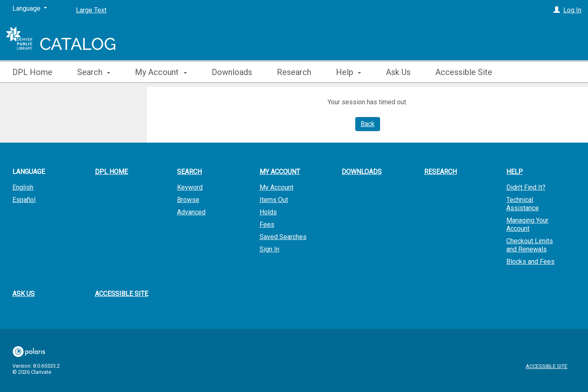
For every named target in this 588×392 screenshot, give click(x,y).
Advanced (191, 212)
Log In (572, 10)
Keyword (190, 187)
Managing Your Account (527, 224)
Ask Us (398, 72)
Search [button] (94, 72)
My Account (276, 187)
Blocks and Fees (530, 262)
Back (368, 124)
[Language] (30, 9)
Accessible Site (464, 72)
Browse (188, 200)
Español (24, 200)
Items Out (274, 200)
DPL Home (32, 72)
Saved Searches (283, 237)
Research (294, 72)
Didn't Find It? (526, 187)
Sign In (269, 249)
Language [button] (29, 172)
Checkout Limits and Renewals (530, 245)
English (23, 187)
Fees (267, 224)
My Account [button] (161, 72)
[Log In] (557, 10)
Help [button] (348, 72)
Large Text (91, 10)
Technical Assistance (523, 204)
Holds (268, 212)
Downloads (232, 72)
